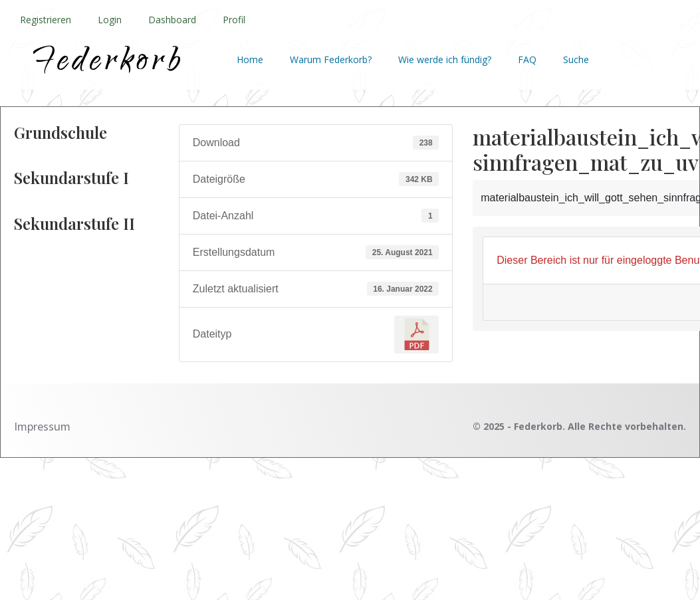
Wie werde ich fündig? (445, 59)
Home (250, 59)
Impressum (42, 427)
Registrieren (46, 20)
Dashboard (172, 20)
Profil (234, 20)
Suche (576, 59)
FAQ (527, 59)
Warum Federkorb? (331, 59)
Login (110, 20)
